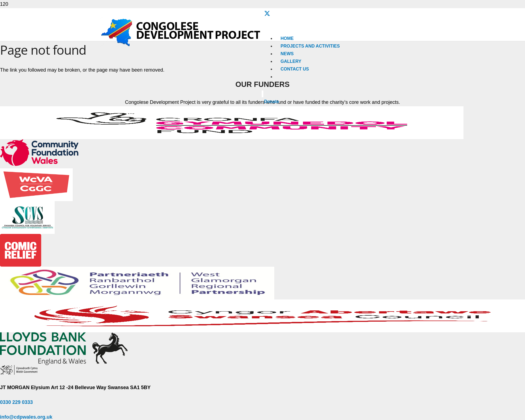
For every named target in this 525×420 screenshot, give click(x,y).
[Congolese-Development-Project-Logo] (181, 46)
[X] (267, 14)
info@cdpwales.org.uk (26, 417)
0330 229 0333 (16, 402)
